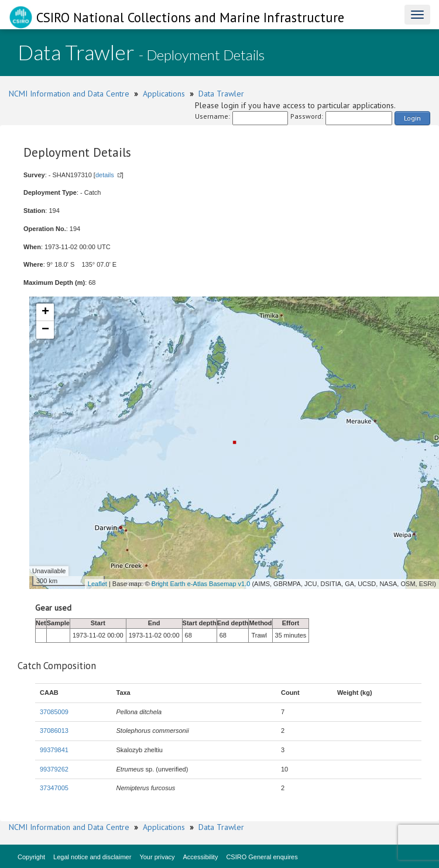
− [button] (45, 330)
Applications (164, 94)
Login (412, 118)
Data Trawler (221, 94)
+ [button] (45, 312)
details (105, 175)
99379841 (54, 750)
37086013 (54, 731)
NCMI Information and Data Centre (69, 94)
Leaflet (97, 584)
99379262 (54, 769)
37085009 (54, 712)
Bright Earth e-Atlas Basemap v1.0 (201, 584)
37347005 (54, 788)
